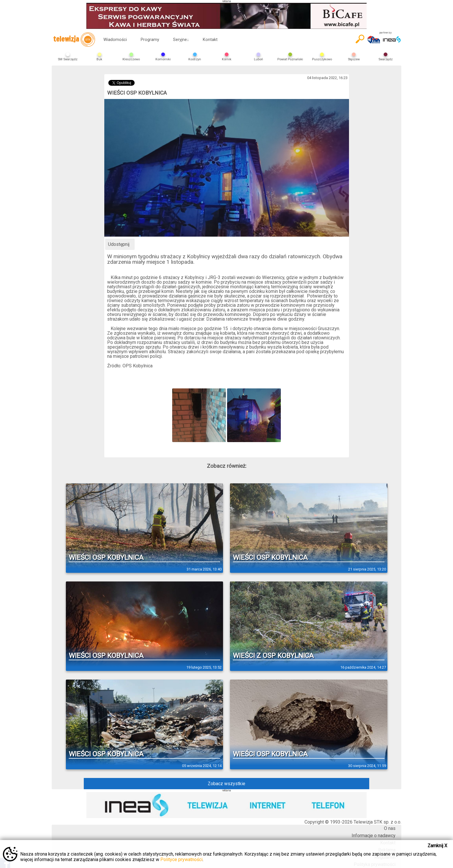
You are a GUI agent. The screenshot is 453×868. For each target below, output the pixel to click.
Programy (150, 40)
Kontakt (210, 40)
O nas (390, 828)
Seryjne (181, 40)
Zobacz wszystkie (226, 784)
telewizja (74, 40)
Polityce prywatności (181, 859)
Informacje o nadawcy (374, 836)
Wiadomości (115, 40)
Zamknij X (437, 846)
